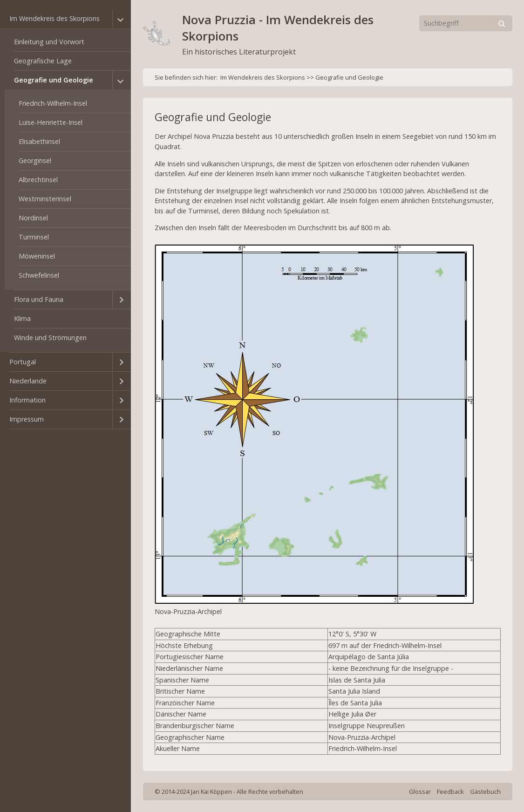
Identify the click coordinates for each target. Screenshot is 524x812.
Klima (22, 318)
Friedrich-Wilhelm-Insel (53, 103)
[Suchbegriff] (466, 23)
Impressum (27, 419)
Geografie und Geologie (54, 80)
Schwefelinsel (39, 275)
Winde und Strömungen (50, 338)
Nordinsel (33, 218)
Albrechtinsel (38, 180)
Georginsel (35, 160)
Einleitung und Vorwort (49, 42)
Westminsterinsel (45, 199)
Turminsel (34, 237)
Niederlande (28, 381)
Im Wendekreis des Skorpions (54, 18)
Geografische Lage (43, 61)
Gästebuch (485, 792)
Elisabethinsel (39, 141)
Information (27, 400)
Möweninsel (37, 256)
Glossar (420, 792)
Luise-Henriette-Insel (51, 122)
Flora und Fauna (39, 299)
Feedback (450, 792)
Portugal (23, 362)
